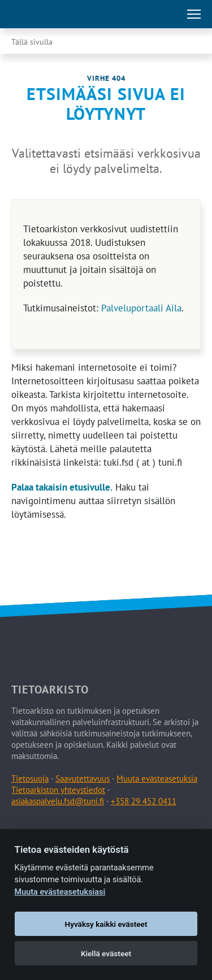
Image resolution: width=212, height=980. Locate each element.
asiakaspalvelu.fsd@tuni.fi (58, 801)
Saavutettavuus (83, 779)
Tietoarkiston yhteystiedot (58, 790)
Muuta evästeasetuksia (157, 779)
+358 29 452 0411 (144, 801)
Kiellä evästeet (106, 953)
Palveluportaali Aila (141, 308)
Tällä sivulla (32, 42)
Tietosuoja (30, 779)
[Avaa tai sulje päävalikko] (194, 14)
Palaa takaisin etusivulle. (62, 487)
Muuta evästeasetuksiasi (60, 892)
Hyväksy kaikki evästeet (106, 924)
